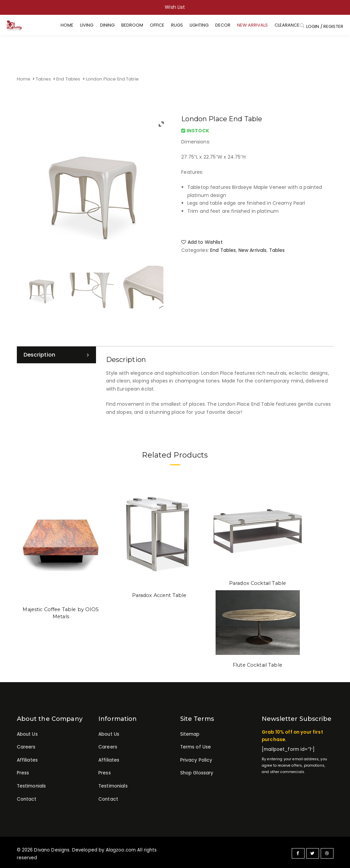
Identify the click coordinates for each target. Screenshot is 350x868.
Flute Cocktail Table (258, 664)
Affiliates (27, 758)
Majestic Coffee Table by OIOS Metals (61, 612)
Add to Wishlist (202, 242)
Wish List (175, 7)
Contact (26, 796)
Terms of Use (196, 746)
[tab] (56, 355)
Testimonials (31, 784)
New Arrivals (253, 250)
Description (40, 355)
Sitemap (190, 733)
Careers (26, 746)
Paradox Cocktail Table (258, 583)
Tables (43, 79)
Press (23, 771)
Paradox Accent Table (159, 595)
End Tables (68, 79)
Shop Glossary (197, 771)
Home (24, 79)
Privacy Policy (196, 758)
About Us (27, 733)
